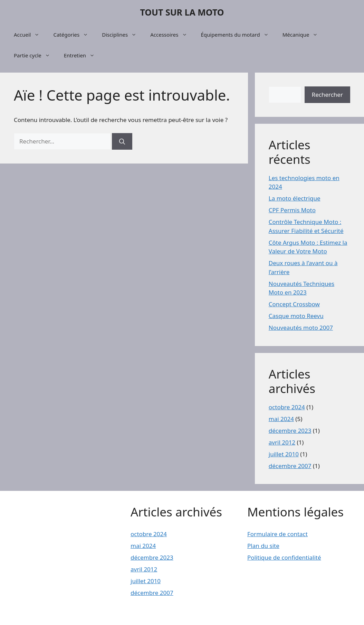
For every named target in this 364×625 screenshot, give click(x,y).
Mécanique (304, 35)
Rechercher (327, 95)
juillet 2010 (284, 454)
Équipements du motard (238, 35)
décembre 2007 (290, 466)
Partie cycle (35, 55)
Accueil (30, 35)
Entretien (83, 55)
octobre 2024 (287, 407)
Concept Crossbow (294, 304)
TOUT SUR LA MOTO (182, 12)
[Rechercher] (122, 141)
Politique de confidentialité (284, 557)
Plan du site (263, 546)
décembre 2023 (290, 431)
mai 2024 (281, 419)
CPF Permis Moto (292, 210)
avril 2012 (282, 442)
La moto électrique (295, 198)
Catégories (74, 35)
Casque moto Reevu (296, 316)
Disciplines (123, 35)
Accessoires (172, 35)
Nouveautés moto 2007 (301, 328)
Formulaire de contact (277, 534)
